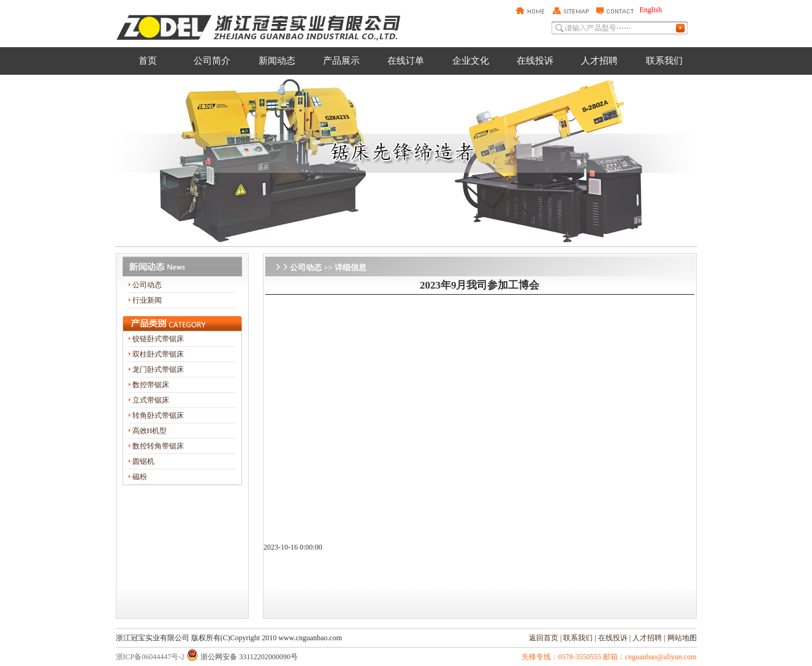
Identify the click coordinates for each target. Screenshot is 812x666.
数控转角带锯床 (158, 446)
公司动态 (147, 285)
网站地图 (682, 638)
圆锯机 (143, 461)
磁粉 (140, 477)
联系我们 (578, 638)
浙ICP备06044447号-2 (150, 657)
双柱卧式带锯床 (158, 354)
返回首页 (544, 638)
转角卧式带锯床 (158, 415)
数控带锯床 (151, 385)
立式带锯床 (151, 400)
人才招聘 (647, 638)
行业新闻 (147, 300)
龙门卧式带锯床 (158, 369)
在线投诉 (613, 638)
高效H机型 (150, 431)
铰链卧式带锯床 (158, 339)
